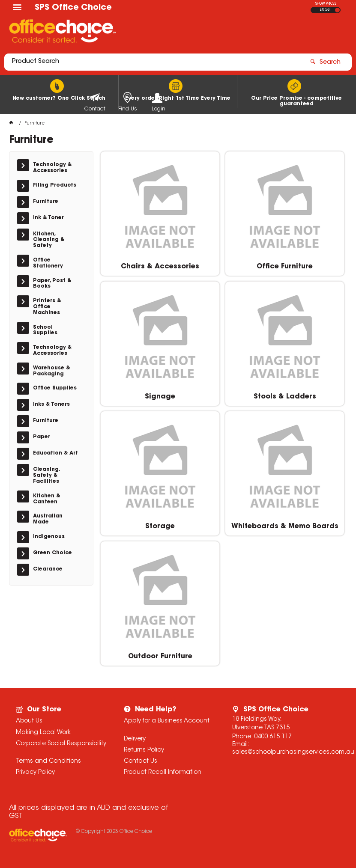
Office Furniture (285, 267)
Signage (160, 397)
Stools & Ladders (285, 397)
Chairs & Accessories (160, 267)
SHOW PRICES (326, 4)
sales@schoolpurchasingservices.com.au (293, 752)
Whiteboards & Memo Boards (285, 526)
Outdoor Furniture (160, 657)
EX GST (325, 10)
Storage (160, 526)
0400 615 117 (273, 737)
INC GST (337, 10)
